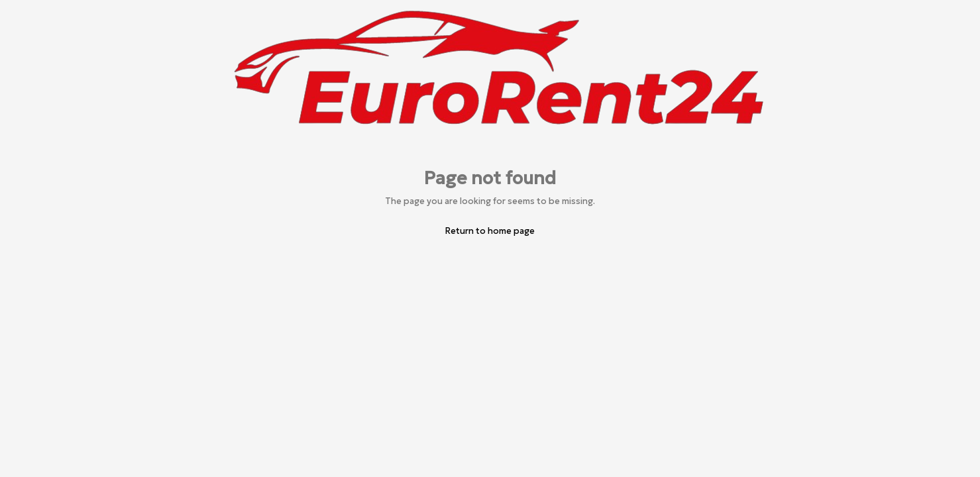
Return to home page (490, 231)
